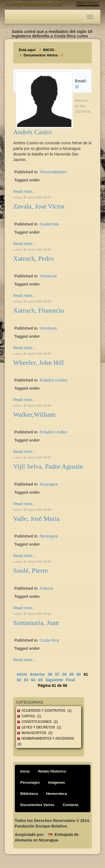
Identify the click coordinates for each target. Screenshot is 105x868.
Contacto (71, 805)
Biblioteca (29, 794)
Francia (46, 588)
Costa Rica (49, 640)
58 (64, 674)
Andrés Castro (32, 132)
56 (50, 674)
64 (33, 680)
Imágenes (57, 782)
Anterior (37, 674)
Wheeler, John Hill (39, 363)
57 (57, 674)
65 (41, 680)
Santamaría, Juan (36, 623)
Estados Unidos (53, 380)
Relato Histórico (52, 771)
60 (79, 674)
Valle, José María (36, 519)
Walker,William (34, 414)
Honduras (48, 276)
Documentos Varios (40, 55)
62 (19, 680)
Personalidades (53, 172)
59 (72, 674)
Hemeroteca (57, 794)
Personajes (30, 782)
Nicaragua (49, 484)
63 (26, 680)
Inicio (22, 674)
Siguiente (54, 680)
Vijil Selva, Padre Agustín (48, 466)
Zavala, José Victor (39, 206)
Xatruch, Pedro (33, 258)
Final (70, 680)
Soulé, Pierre (31, 570)
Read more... (25, 191)
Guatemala (49, 224)
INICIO (48, 50)
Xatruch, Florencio (39, 310)
